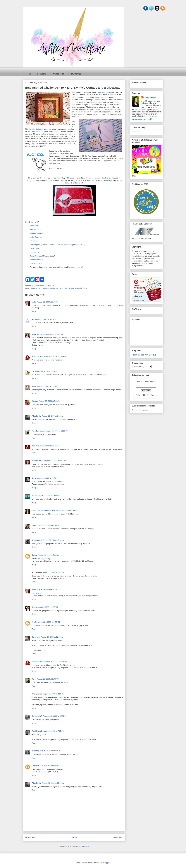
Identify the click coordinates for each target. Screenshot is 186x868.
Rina (34, 607)
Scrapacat (36, 637)
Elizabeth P (36, 766)
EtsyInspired (69, 288)
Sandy (34, 555)
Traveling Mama (38, 431)
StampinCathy (38, 356)
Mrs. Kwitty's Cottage (106, 92)
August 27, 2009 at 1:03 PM (52, 766)
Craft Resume (59, 74)
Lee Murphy (34, 252)
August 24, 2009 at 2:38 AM (47, 607)
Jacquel (35, 401)
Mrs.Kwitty (36, 334)
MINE (40, 772)
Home (29, 74)
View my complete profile (142, 119)
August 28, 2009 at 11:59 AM (53, 783)
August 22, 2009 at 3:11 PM (48, 495)
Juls (33, 446)
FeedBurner (152, 395)
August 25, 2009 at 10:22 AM (52, 637)
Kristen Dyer (35, 248)
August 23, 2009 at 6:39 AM (54, 540)
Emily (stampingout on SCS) (43, 510)
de (33, 319)
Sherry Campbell (36, 256)
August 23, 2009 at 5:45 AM (49, 525)
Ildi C (84, 156)
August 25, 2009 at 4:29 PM (53, 694)
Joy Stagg (34, 241)
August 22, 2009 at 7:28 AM (50, 401)
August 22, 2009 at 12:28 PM (57, 431)
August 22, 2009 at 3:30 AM (48, 302)
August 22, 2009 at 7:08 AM (47, 386)
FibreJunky (36, 416)
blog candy (36, 288)
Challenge (45, 288)
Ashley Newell (150, 97)
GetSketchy (107, 180)
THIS (67, 178)
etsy (62, 288)
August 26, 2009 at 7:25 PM (53, 731)
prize (85, 288)
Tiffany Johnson (36, 263)
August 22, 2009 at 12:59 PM (47, 446)
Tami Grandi (37, 731)
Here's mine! (37, 593)
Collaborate (42, 74)
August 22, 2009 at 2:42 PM (47, 478)
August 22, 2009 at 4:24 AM (55, 356)
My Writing (76, 74)
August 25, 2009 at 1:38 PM (48, 679)
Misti (34, 386)
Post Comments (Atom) (79, 846)
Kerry (34, 679)
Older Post (118, 838)
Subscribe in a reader (141, 410)
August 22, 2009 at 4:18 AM (52, 334)
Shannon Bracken (37, 260)
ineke (34, 302)
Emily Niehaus (35, 230)
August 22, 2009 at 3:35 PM (67, 510)
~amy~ (34, 525)
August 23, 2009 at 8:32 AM (48, 555)
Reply (34, 311)
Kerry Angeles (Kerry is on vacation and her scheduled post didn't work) (57, 245)
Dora (34, 478)
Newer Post (31, 838)
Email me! (136, 132)
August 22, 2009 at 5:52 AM (46, 371)
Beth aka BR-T (38, 716)
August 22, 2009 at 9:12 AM (52, 416)
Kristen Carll (37, 540)
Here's (70, 754)
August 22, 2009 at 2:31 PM (55, 461)
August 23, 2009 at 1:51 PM (53, 572)
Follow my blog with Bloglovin (144, 355)
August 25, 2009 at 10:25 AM (55, 662)
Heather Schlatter (36, 233)
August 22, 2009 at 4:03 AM (45, 319)
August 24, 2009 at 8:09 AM (49, 622)
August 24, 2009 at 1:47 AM (48, 590)
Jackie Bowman (36, 237)
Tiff (33, 371)
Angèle (35, 622)
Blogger (106, 863)
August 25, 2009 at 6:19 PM (55, 716)
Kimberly (35, 751)
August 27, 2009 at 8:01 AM (51, 751)
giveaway (78, 288)
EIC (58, 288)
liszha (34, 495)
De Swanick (34, 226)
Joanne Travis (38, 461)
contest (52, 288)
